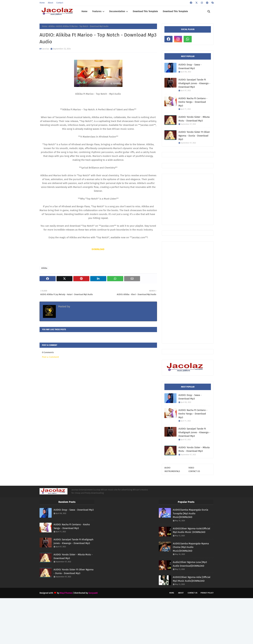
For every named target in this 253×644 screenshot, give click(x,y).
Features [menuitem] (97, 11)
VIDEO (191, 468)
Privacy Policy (207, 593)
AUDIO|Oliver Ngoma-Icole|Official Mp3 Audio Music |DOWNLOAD (191, 530)
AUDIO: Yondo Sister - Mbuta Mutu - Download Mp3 (194, 119)
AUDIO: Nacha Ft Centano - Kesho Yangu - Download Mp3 (193, 102)
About (51, 3)
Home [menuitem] (84, 11)
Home (42, 3)
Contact (60, 3)
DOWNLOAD (98, 249)
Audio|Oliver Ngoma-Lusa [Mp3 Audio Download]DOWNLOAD (190, 564)
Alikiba (52, 26)
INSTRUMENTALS (172, 471)
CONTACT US (194, 471)
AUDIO (167, 468)
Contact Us (192, 593)
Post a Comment (50, 357)
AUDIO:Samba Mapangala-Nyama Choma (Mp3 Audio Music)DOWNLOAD (191, 547)
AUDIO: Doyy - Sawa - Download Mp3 (190, 66)
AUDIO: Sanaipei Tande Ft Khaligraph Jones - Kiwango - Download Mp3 (194, 83)
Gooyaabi (93, 593)
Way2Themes (66, 593)
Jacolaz (46, 49)
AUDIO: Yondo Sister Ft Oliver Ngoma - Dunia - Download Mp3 (194, 136)
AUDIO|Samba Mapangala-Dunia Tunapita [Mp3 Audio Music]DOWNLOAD (190, 513)
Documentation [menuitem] (117, 11)
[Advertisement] (209, 199)
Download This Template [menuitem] (145, 11)
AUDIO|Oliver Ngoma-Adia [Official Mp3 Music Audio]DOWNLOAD (192, 579)
